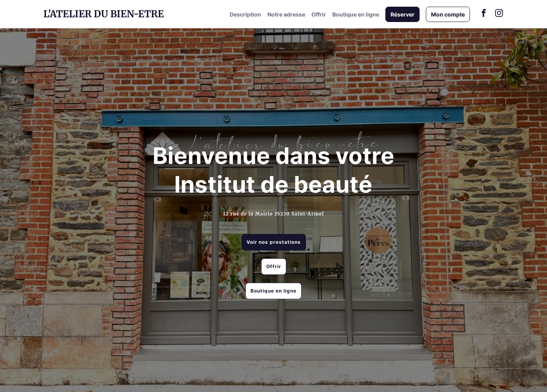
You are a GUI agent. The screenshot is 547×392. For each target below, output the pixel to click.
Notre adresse (286, 14)
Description (245, 14)
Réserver (402, 14)
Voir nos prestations (274, 242)
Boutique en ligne (356, 14)
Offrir (319, 14)
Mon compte (448, 14)
